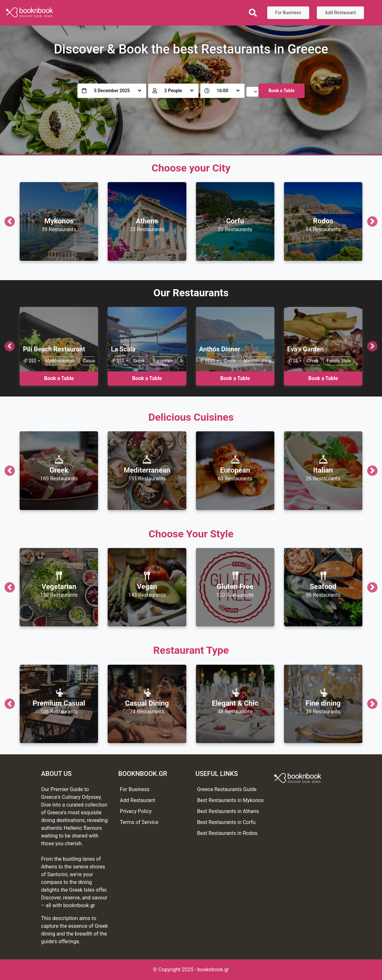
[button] (10, 221)
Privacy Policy (136, 811)
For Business (288, 13)
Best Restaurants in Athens (228, 811)
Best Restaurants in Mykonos (230, 800)
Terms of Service (139, 822)
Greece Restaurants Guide (227, 789)
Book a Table (282, 91)
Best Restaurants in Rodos (227, 833)
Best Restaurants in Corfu (226, 822)
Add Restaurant (340, 13)
